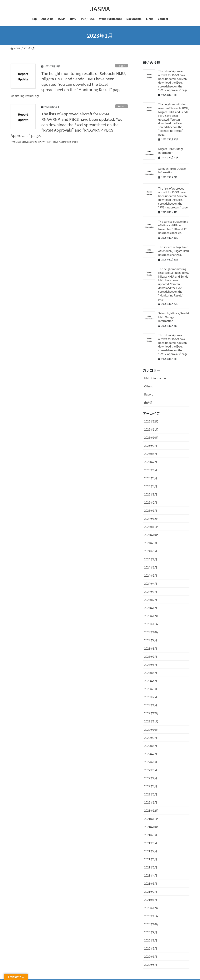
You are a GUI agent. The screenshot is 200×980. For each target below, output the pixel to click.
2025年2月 (151, 502)
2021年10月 (151, 827)
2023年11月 (151, 624)
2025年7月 (151, 462)
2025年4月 (151, 486)
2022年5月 (151, 770)
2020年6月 (151, 956)
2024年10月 (151, 535)
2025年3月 (151, 494)
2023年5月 (151, 673)
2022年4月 (151, 778)
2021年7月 (151, 851)
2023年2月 (151, 697)
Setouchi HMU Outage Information (172, 170)
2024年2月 (151, 600)
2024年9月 (151, 543)
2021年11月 (151, 819)
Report (122, 66)
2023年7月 (151, 657)
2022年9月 (151, 738)
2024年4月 (151, 584)
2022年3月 (151, 786)
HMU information (155, 378)
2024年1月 (151, 608)
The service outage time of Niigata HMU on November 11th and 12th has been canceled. (174, 227)
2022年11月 (151, 721)
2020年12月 (151, 908)
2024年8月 (151, 551)
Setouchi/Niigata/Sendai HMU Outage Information (174, 317)
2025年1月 (151, 511)
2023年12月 (151, 616)
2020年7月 (151, 948)
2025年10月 (151, 438)
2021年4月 (151, 875)
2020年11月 (151, 916)
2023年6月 (151, 665)
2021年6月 (151, 859)
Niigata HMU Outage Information (171, 151)
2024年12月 (151, 519)
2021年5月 (151, 867)
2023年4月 (151, 681)
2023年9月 (151, 640)
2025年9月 (151, 446)
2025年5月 (151, 478)
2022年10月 (151, 730)
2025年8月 (151, 454)
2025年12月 (151, 421)
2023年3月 (151, 689)
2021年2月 (151, 892)
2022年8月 (151, 746)
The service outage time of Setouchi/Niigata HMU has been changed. (174, 251)
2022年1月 (151, 802)
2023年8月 (151, 648)
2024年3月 (151, 592)
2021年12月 (151, 810)
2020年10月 (151, 924)
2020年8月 (151, 940)
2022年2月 (151, 794)
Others (148, 386)
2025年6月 (151, 470)
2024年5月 (151, 575)
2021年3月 (151, 883)
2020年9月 (151, 932)
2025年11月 (151, 429)
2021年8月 (151, 843)
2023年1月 (151, 705)
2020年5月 (151, 965)
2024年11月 (151, 527)
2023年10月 (151, 632)
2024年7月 (151, 559)
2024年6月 (151, 567)
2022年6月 (151, 762)
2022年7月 (151, 754)
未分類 (148, 402)
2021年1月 (151, 900)
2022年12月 (151, 713)
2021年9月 (151, 835)
